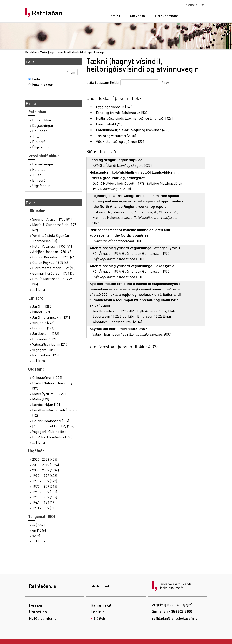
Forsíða (114, 16)
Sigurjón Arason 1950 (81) (52, 219)
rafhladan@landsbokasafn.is (175, 618)
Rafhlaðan (47, 13)
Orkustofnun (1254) (47, 377)
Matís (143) (41, 399)
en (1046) (39, 530)
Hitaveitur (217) (44, 339)
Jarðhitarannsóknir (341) (52, 317)
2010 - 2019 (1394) (46, 465)
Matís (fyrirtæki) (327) (49, 394)
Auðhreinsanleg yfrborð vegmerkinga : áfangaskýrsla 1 (135, 248)
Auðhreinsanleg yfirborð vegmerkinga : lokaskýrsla (132, 266)
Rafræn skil (101, 605)
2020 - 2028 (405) (45, 459)
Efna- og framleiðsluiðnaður (118, 112)
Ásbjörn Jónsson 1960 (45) (52, 252)
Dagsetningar (43, 125)
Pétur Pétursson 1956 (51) (52, 246)
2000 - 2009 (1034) (46, 470)
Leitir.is (98, 612)
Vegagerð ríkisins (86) (49, 431)
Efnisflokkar (42, 120)
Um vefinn (137, 16)
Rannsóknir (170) (46, 355)
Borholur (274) (43, 328)
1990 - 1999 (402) (45, 475)
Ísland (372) (41, 312)
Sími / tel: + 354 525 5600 (172, 611)
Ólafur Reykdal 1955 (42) (51, 262)
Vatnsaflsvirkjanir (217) (50, 344)
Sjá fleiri (100, 618)
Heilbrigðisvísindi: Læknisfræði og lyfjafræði (130, 118)
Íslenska (191, 5)
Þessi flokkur (41, 84)
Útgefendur (41, 147)
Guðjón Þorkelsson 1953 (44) (54, 257)
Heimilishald (106, 124)
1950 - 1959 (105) (45, 497)
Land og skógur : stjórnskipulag (116, 160)
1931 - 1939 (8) (43, 508)
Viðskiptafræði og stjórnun (117, 141)
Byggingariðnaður (110, 107)
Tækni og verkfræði (111, 136)
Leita (35, 79)
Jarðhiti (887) (42, 306)
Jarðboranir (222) (46, 333)
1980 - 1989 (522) (45, 481)
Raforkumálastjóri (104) (51, 421)
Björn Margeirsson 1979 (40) (54, 268)
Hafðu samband (167, 16)
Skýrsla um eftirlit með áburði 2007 (118, 329)
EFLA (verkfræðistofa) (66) (52, 437)
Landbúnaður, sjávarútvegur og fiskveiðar (129, 130)
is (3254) (39, 525)
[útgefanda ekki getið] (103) (53, 426)
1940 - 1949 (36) (44, 502)
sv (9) (36, 536)
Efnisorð (39, 142)
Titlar (37, 136)
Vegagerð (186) (43, 350)
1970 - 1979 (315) (45, 486)
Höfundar (40, 131)
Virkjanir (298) (43, 323)
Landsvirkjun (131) (47, 404)
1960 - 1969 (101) (45, 492)
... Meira (39, 289)
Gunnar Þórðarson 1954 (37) (54, 273)
